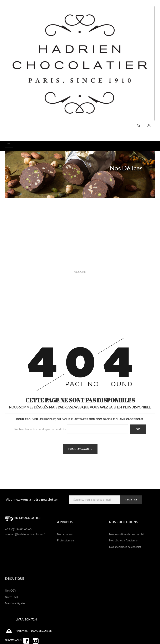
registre (131, 499)
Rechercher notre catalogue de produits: (40, 429)
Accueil (80, 272)
